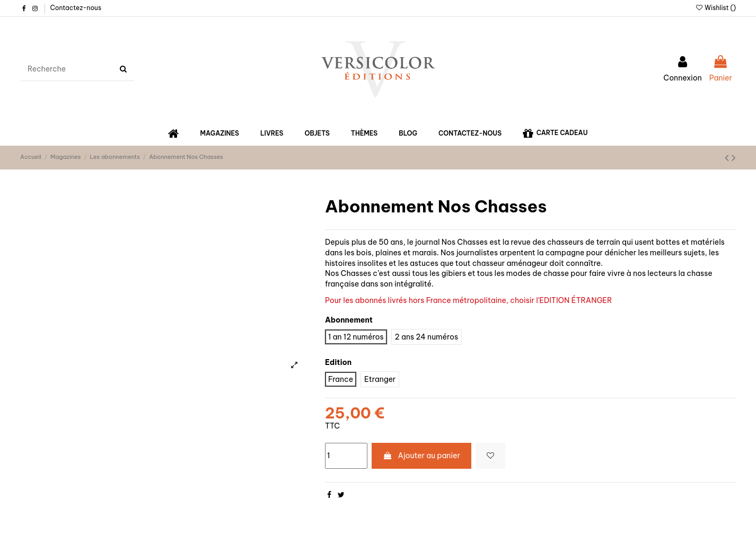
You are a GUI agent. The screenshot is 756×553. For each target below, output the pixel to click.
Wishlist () (715, 8)
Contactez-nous (76, 8)
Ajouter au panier (421, 456)
